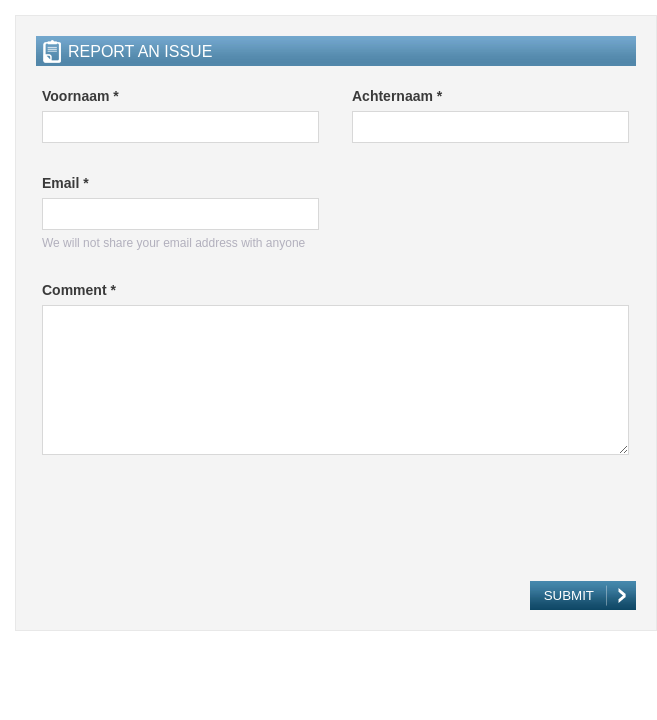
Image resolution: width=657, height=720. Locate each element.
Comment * (79, 290)
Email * (65, 183)
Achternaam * (397, 96)
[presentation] (194, 524)
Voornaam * (80, 96)
